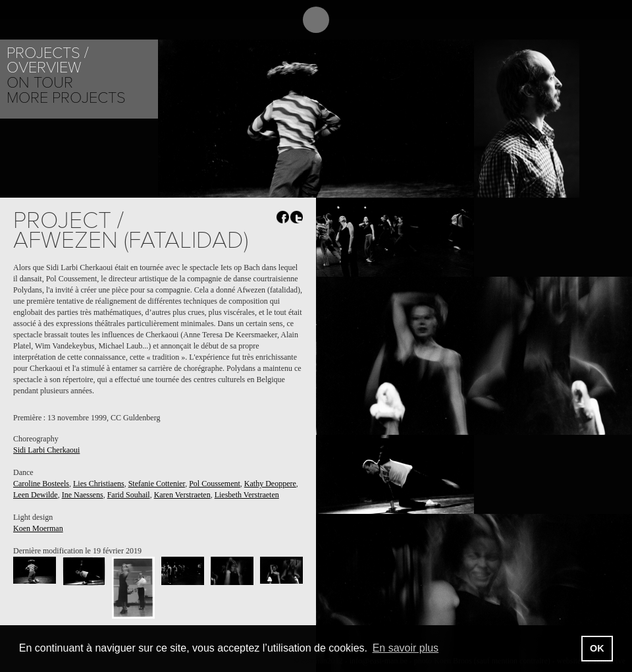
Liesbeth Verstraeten (247, 495)
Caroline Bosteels (41, 484)
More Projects (66, 98)
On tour (40, 83)
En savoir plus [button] (406, 648)
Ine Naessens (83, 495)
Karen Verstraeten (182, 495)
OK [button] (597, 648)
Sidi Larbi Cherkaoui (46, 450)
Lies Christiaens (99, 484)
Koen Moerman (38, 528)
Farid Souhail (129, 495)
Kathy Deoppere (270, 484)
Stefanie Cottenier (157, 484)
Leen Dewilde (36, 495)
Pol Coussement (215, 484)
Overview (44, 68)
